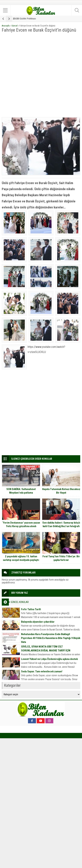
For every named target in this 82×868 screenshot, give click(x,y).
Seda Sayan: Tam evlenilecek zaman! (42, 671)
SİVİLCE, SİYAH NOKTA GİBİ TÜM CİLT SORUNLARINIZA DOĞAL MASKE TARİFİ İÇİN (46, 649)
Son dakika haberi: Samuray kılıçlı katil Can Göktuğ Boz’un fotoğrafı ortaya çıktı (61, 526)
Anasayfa (6, 26)
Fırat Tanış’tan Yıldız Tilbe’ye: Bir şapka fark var (61, 558)
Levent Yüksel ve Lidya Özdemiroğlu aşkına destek (49, 659)
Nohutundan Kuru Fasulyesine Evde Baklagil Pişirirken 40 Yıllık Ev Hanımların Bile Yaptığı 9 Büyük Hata (51, 638)
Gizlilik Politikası (24, 19)
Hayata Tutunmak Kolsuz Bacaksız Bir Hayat (61, 491)
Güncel (15, 26)
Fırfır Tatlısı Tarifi (31, 609)
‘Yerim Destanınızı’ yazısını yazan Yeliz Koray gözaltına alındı (21, 524)
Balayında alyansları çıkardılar (38, 622)
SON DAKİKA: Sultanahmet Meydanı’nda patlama (21, 491)
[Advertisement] (41, 75)
